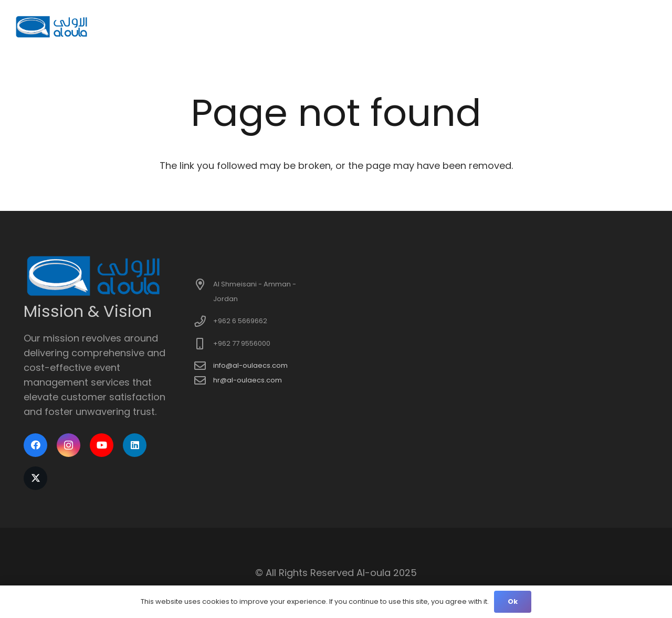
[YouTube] (102, 445)
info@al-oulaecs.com (250, 365)
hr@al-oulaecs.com (248, 380)
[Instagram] (69, 445)
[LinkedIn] (135, 445)
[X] (35, 478)
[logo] (52, 26)
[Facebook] (35, 445)
